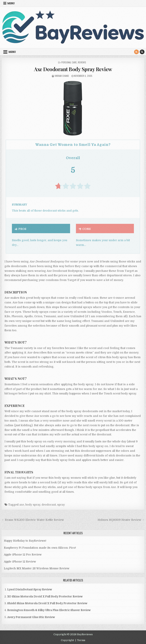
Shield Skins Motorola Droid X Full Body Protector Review (47, 603)
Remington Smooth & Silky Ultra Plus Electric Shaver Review (49, 610)
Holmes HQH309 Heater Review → (121, 520)
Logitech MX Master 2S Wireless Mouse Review (37, 568)
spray (61, 505)
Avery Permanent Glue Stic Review (31, 617)
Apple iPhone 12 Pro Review (23, 555)
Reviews (82, 62)
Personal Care (69, 62)
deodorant (49, 505)
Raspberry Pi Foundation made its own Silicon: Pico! (40, 548)
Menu (11, 3)
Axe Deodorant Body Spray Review (73, 69)
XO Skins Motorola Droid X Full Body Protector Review (45, 596)
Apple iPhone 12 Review (20, 562)
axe (22, 505)
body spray (33, 505)
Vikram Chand (62, 76)
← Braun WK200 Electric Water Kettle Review (33, 520)
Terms (81, 640)
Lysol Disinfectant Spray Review (30, 589)
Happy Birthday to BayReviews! (25, 541)
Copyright (67, 640)
